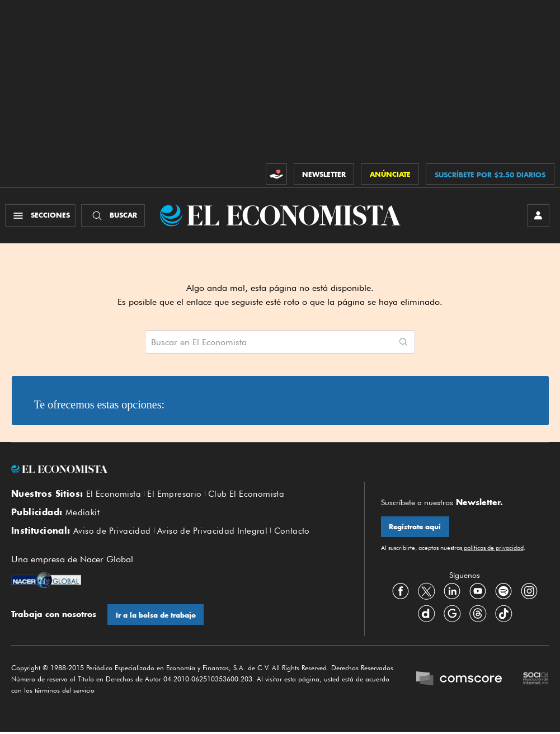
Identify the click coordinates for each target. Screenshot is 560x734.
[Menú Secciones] (41, 216)
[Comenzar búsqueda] (403, 342)
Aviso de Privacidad (112, 533)
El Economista (114, 495)
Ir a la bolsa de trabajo (156, 617)
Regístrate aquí (415, 528)
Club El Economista (246, 495)
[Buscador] (114, 216)
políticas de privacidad (493, 549)
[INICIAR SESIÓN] (538, 216)
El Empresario (174, 495)
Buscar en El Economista (199, 343)
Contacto (292, 533)
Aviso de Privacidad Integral (212, 533)
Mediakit (83, 514)
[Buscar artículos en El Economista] (269, 342)
